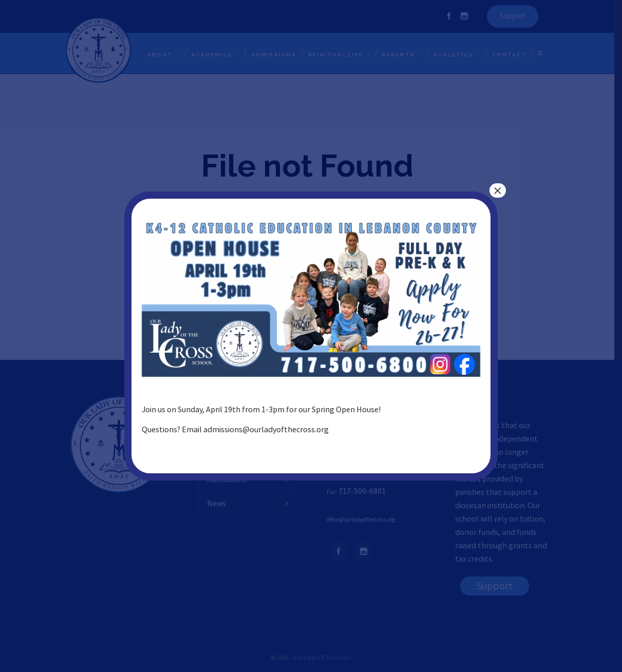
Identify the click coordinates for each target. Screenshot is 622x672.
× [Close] (498, 190)
